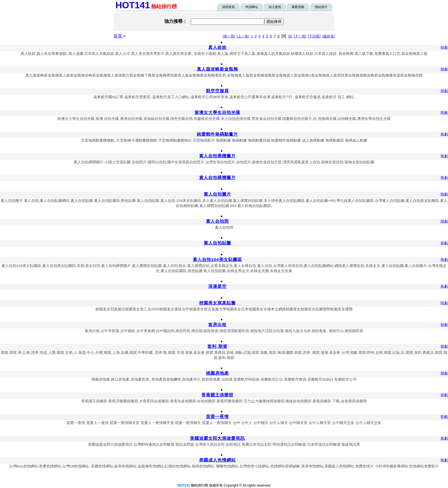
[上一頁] (243, 36)
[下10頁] (314, 36)
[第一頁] (229, 36)
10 (290, 36)
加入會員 (275, 7)
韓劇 (444, 47)
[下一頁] (300, 36)
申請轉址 (252, 7)
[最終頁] (328, 36)
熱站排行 (321, 7)
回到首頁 (229, 7)
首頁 (118, 36)
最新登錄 (298, 7)
